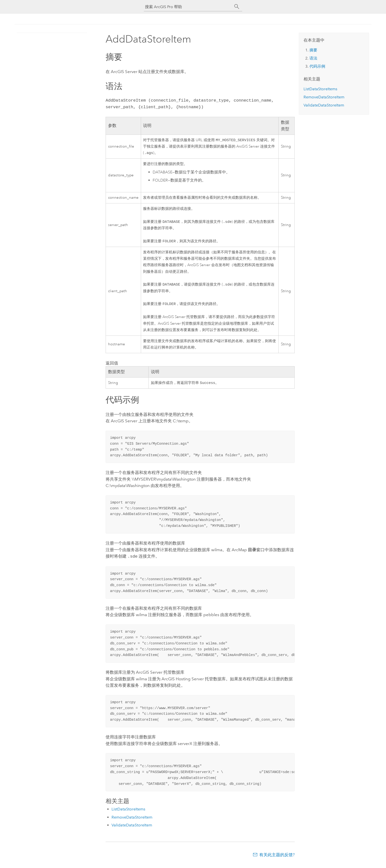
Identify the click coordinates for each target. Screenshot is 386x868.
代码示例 (317, 66)
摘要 (313, 50)
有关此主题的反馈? (277, 858)
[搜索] (237, 7)
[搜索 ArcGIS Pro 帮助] (188, 7)
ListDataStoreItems (128, 813)
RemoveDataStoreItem (132, 821)
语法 (313, 58)
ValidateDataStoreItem (132, 829)
